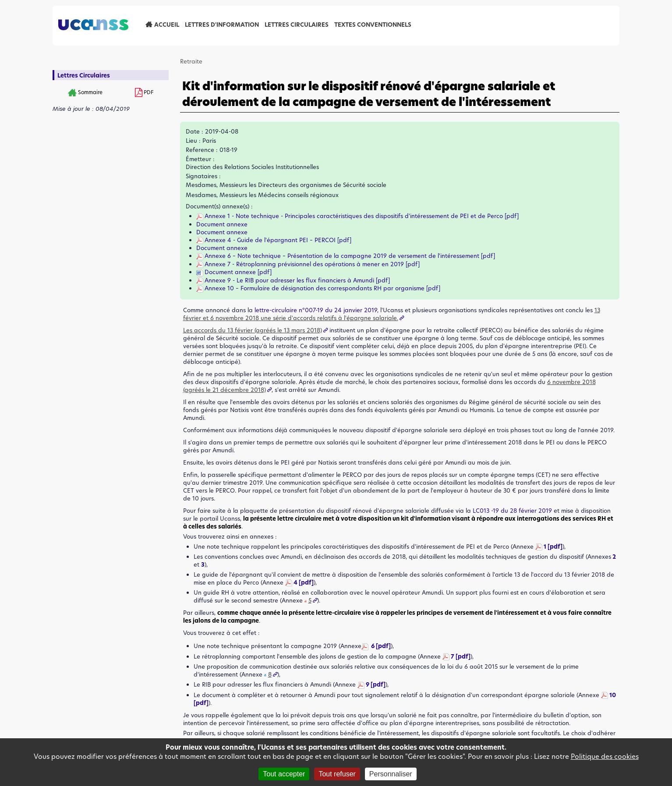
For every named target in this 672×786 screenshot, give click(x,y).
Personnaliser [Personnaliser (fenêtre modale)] (391, 774)
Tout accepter (284, 774)
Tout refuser (337, 774)
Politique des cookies (605, 756)
